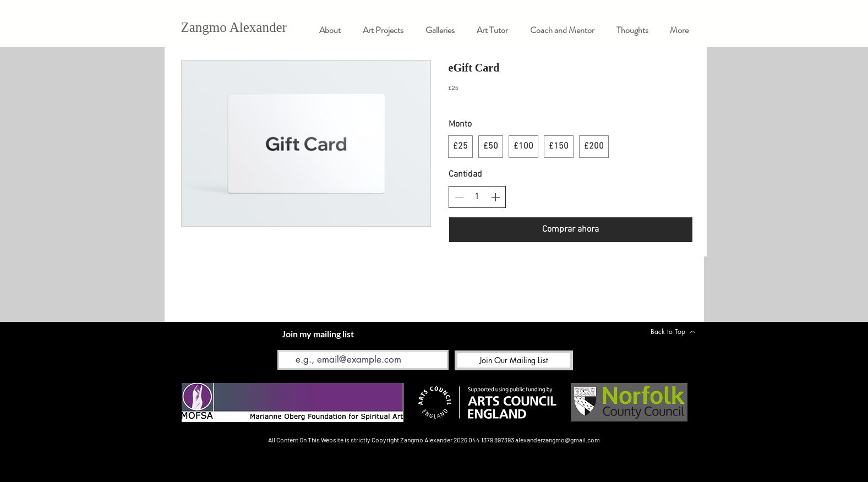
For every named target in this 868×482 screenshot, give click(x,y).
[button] (440, 30)
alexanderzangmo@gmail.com (558, 440)
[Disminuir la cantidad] (459, 197)
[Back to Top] (673, 332)
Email (286, 342)
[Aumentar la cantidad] (495, 197)
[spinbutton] (477, 197)
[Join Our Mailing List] (514, 360)
